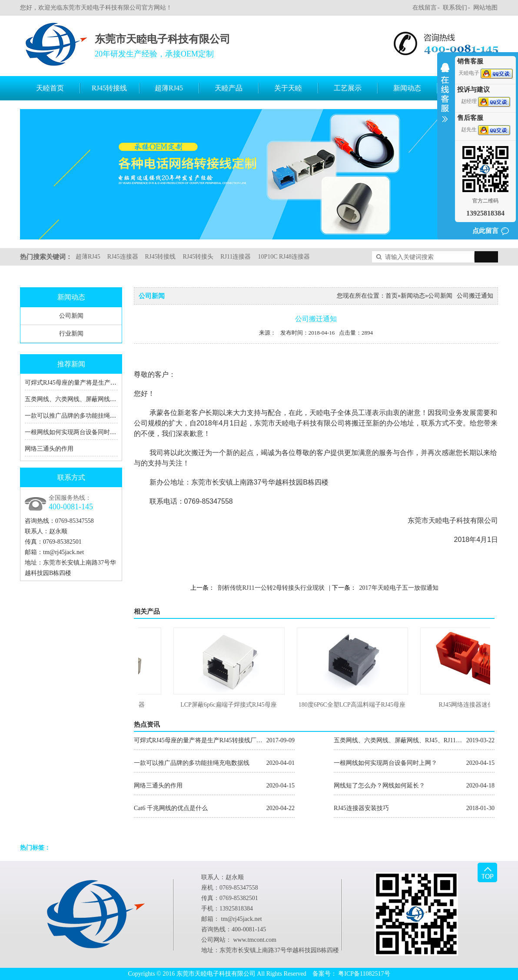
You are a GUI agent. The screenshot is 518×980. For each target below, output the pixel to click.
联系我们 (455, 8)
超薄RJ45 (169, 88)
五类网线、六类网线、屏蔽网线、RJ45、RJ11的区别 (95, 399)
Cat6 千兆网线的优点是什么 (214, 808)
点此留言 (485, 231)
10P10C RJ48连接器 (284, 257)
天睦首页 (50, 88)
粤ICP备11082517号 (364, 974)
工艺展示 (348, 88)
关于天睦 (288, 88)
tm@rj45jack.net (63, 552)
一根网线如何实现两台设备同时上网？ (76, 432)
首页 (392, 296)
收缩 (445, 98)
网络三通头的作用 (49, 449)
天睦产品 (229, 88)
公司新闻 (71, 316)
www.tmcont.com (255, 940)
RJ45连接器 (123, 257)
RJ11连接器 (236, 257)
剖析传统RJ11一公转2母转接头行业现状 (271, 588)
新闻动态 (407, 88)
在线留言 (425, 8)
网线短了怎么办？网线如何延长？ (414, 786)
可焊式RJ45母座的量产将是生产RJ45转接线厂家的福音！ (101, 383)
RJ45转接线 (109, 88)
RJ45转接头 (198, 257)
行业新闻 (71, 334)
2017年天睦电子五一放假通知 (399, 588)
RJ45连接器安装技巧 (414, 808)
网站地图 (485, 8)
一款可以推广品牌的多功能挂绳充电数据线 (83, 416)
